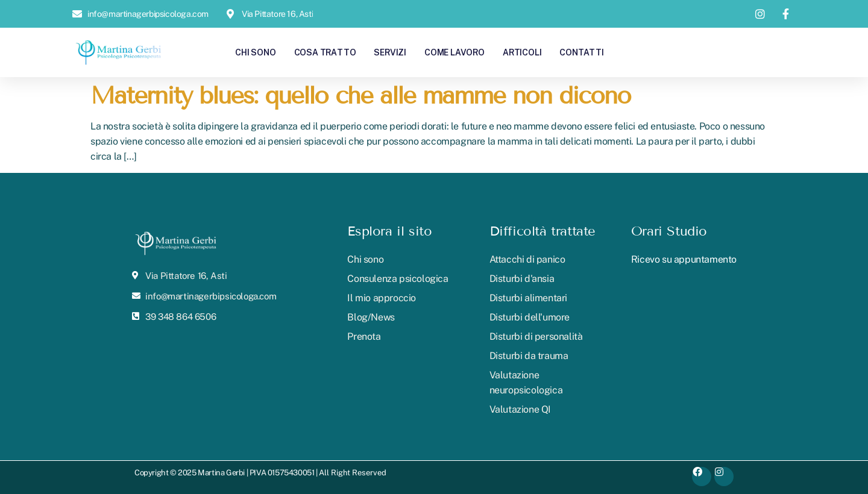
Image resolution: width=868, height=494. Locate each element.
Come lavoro (454, 52)
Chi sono (255, 52)
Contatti (581, 52)
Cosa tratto (325, 52)
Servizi (390, 52)
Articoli (522, 52)
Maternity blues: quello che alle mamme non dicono (360, 95)
